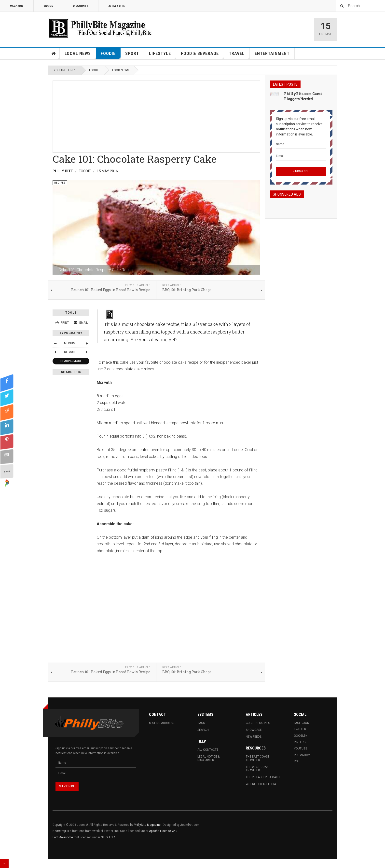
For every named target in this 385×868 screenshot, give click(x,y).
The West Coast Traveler (258, 769)
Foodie (111, 55)
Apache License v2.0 (163, 831)
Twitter (300, 729)
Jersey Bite (117, 6)
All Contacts (208, 750)
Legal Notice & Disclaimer (208, 758)
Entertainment (272, 53)
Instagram (302, 755)
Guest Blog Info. (258, 723)
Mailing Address (162, 723)
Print (62, 323)
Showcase (254, 730)
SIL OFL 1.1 (108, 837)
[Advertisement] (156, 115)
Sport (132, 53)
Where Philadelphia (261, 784)
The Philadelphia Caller (264, 777)
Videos (48, 6)
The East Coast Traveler (258, 758)
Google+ (301, 736)
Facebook (301, 723)
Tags (201, 723)
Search (203, 730)
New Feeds (254, 737)
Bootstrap (59, 831)
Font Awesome (63, 837)
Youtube (301, 748)
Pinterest (301, 742)
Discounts (81, 6)
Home (54, 53)
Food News (121, 70)
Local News (80, 55)
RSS (297, 761)
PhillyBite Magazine (147, 825)
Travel (239, 55)
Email (81, 323)
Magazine (17, 6)
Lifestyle (163, 55)
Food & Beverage (202, 55)
